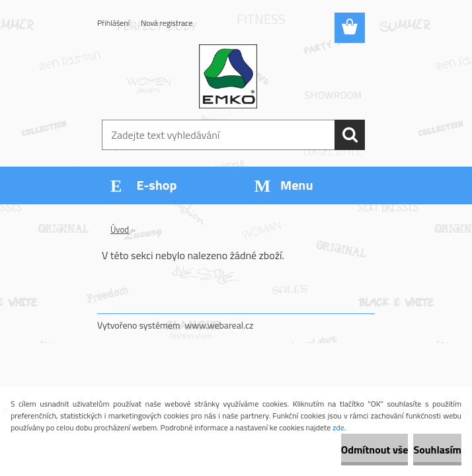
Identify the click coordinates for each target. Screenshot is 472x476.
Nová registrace (167, 23)
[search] (350, 135)
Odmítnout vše (375, 450)
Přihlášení (113, 23)
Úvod (120, 229)
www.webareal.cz (219, 325)
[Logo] (228, 77)
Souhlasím (437, 450)
